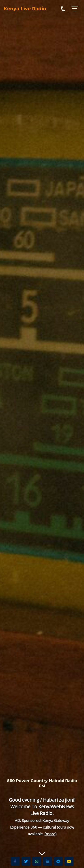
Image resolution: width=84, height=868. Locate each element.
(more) (51, 834)
